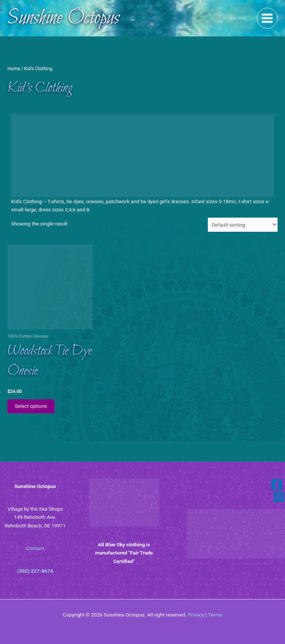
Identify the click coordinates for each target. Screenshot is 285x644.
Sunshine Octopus (63, 18)
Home (14, 69)
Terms (215, 615)
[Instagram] (279, 497)
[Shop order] (243, 225)
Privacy (196, 615)
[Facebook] (277, 484)
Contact (35, 548)
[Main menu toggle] (267, 18)
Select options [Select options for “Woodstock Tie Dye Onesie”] (31, 406)
